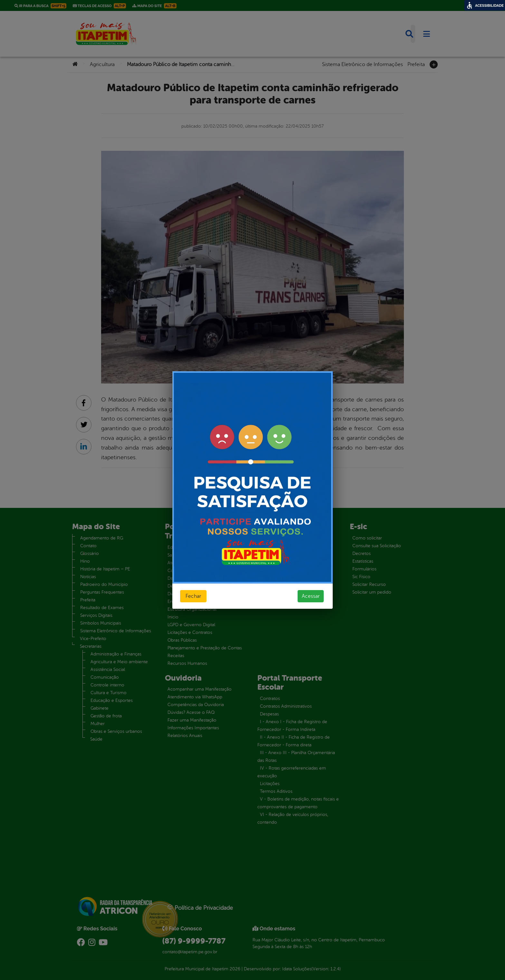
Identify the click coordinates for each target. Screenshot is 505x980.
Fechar (193, 596)
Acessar (311, 596)
